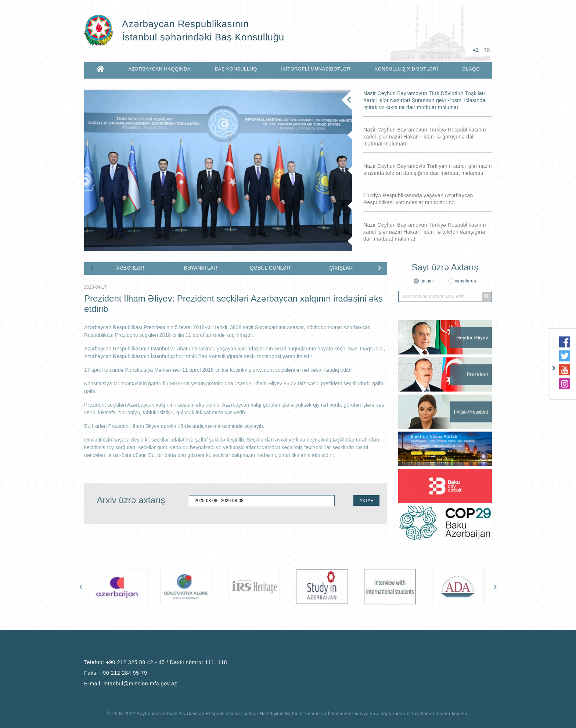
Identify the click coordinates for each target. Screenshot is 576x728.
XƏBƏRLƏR (130, 268)
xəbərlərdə (465, 281)
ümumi (427, 281)
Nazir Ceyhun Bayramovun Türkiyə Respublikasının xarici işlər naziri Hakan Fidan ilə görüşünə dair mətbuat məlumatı (425, 137)
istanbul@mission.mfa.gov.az (140, 684)
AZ (476, 50)
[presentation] (92, 267)
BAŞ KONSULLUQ (236, 69)
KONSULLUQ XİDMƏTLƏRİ (406, 69)
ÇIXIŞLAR (341, 268)
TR (487, 50)
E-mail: (131, 684)
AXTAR (366, 501)
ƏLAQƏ (471, 69)
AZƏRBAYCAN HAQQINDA (160, 69)
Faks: (116, 673)
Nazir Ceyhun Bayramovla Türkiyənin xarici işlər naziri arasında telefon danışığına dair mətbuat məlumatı (428, 170)
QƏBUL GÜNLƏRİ (271, 268)
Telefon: (156, 662)
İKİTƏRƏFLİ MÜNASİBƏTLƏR (316, 69)
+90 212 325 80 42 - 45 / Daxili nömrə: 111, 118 (166, 662)
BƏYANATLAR (200, 268)
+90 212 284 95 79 (123, 673)
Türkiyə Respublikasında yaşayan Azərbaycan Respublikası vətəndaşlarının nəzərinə (418, 199)
